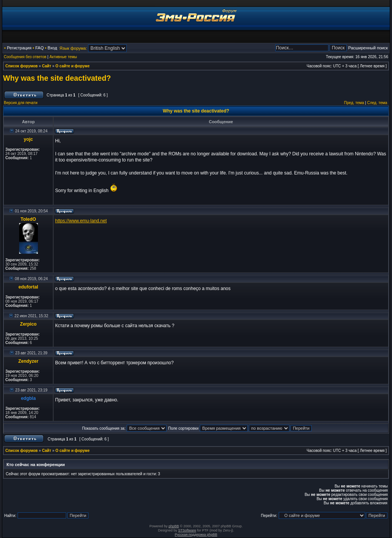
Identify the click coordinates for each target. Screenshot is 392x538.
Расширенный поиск (368, 48)
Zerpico (28, 324)
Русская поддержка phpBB (196, 535)
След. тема (377, 103)
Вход (52, 48)
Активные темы (63, 57)
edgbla (29, 398)
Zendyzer (29, 361)
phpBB (174, 526)
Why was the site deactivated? (57, 78)
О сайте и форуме (73, 66)
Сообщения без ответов (25, 57)
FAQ (39, 48)
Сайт (47, 66)
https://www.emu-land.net (81, 221)
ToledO (28, 219)
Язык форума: (73, 48)
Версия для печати (21, 103)
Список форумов (22, 66)
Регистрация (19, 48)
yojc (28, 139)
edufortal (28, 287)
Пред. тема (354, 103)
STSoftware (187, 530)
